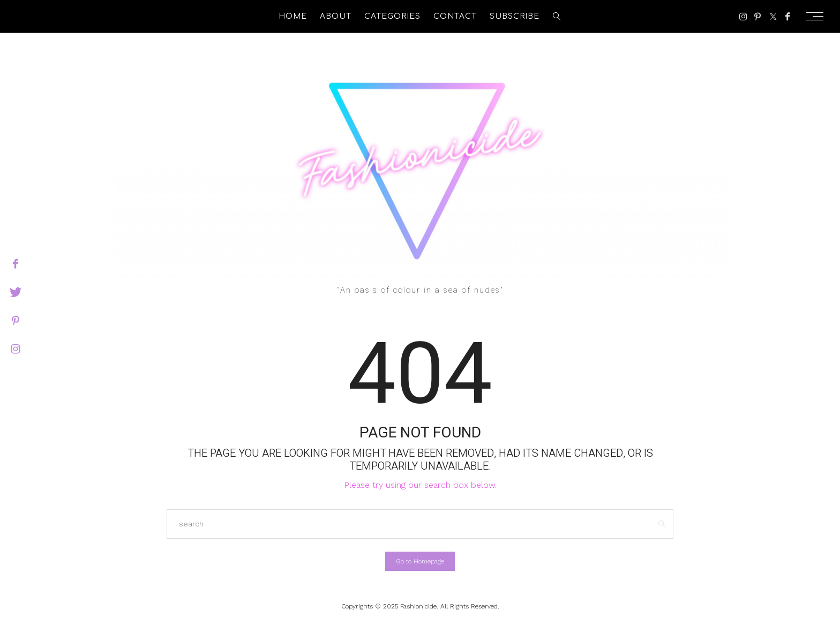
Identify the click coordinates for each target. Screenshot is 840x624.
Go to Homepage (420, 561)
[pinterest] (16, 321)
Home (293, 16)
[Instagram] (743, 17)
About (336, 16)
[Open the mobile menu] (818, 16)
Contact (455, 16)
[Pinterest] (757, 17)
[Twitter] (773, 17)
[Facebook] (787, 17)
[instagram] (16, 349)
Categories (392, 16)
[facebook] (16, 264)
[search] (557, 16)
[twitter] (16, 292)
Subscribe (515, 16)
